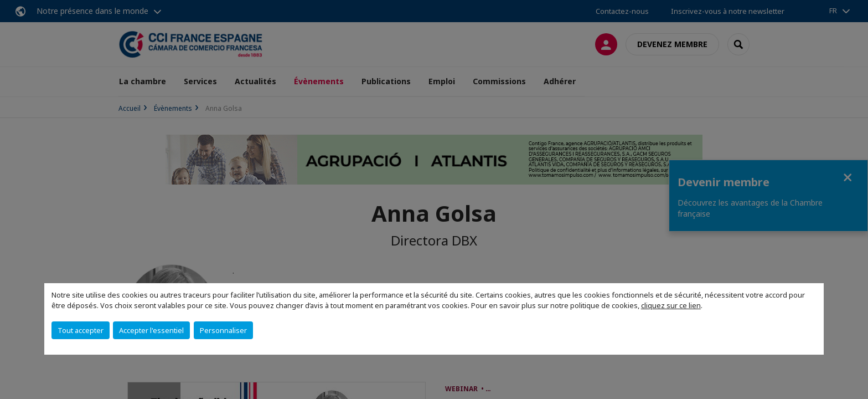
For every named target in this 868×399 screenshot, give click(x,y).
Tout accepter (81, 330)
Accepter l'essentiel (151, 330)
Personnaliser (223, 330)
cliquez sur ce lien (671, 305)
